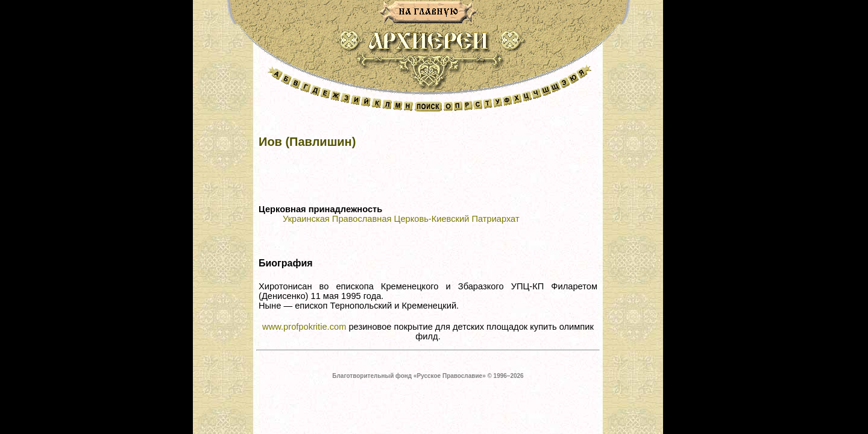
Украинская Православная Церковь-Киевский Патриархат (401, 219)
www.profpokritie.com (304, 327)
